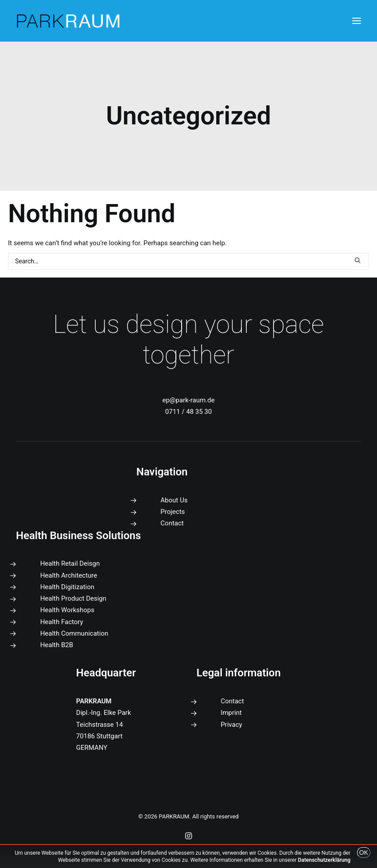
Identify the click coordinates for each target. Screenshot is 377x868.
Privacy (231, 725)
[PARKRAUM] (69, 21)
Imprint (231, 713)
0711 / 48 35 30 (188, 412)
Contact (172, 523)
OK (364, 853)
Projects (173, 512)
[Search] (188, 261)
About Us (174, 500)
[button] (357, 21)
